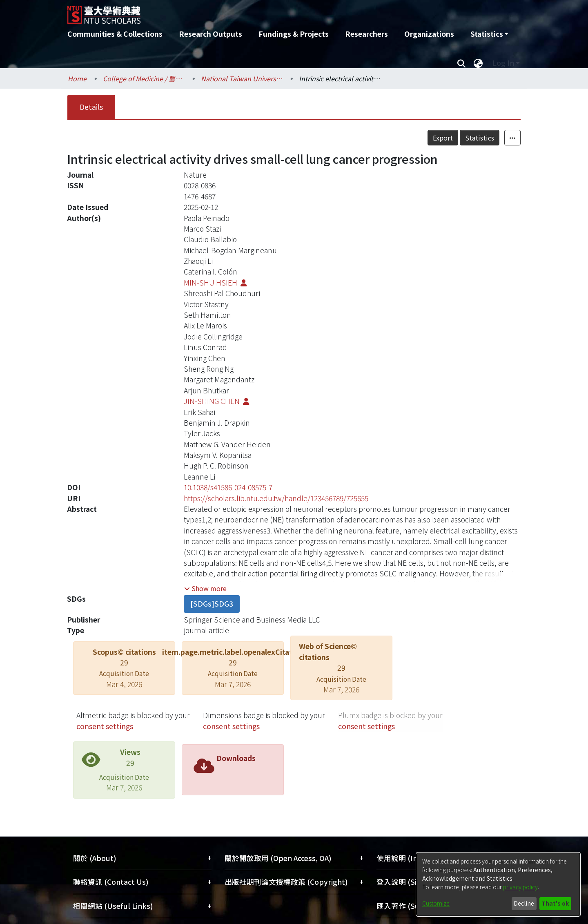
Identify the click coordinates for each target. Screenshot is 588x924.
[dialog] (498, 884)
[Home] (250, 12)
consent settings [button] (105, 726)
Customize (436, 903)
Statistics (480, 138)
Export (443, 138)
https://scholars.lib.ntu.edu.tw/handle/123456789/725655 (276, 498)
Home (77, 78)
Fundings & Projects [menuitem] (294, 34)
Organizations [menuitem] (429, 34)
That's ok (555, 903)
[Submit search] (461, 63)
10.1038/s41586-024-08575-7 (228, 487)
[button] (205, 588)
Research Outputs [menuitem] (210, 34)
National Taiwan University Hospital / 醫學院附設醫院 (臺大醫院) (242, 78)
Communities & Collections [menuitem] (115, 34)
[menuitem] (489, 34)
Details (91, 107)
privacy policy (520, 887)
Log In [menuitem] (503, 63)
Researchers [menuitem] (366, 34)
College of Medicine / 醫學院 (144, 78)
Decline (524, 903)
